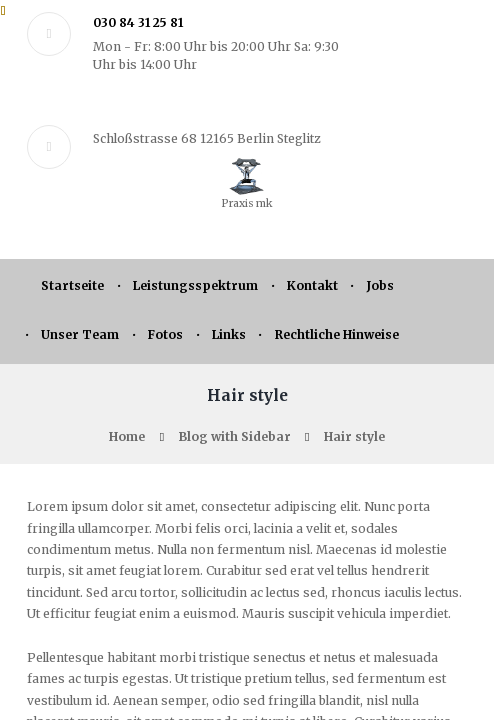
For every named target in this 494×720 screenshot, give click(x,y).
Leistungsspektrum (195, 285)
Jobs (380, 285)
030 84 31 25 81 (138, 22)
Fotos (165, 334)
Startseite (72, 285)
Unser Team (80, 334)
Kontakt (312, 285)
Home (127, 436)
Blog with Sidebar (235, 436)
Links (229, 334)
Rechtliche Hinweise (337, 334)
